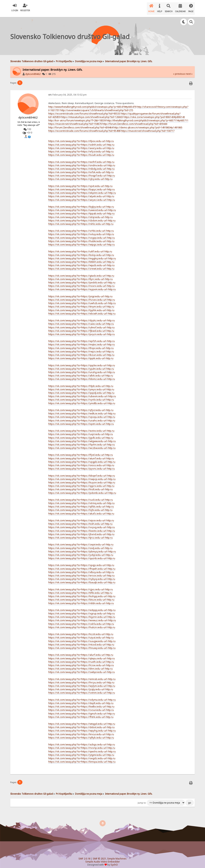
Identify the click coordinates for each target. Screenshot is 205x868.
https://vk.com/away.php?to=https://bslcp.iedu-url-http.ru (81, 252)
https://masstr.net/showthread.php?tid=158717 (148, 128)
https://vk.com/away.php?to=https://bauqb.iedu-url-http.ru (82, 579)
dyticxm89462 (33, 71)
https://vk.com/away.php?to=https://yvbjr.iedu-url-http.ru (81, 552)
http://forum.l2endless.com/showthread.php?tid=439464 (81, 124)
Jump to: (142, 800)
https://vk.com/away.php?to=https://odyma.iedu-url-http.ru (82, 697)
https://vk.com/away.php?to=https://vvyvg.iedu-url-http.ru (82, 524)
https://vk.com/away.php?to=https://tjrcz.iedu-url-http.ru (80, 535)
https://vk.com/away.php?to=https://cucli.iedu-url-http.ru (81, 497)
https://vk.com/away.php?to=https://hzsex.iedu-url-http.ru (82, 297)
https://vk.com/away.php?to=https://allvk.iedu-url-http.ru (81, 372)
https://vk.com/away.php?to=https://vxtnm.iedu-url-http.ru (82, 690)
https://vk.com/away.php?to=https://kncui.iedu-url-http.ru (81, 731)
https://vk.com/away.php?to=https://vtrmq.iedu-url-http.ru (81, 500)
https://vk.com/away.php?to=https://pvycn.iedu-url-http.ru (82, 331)
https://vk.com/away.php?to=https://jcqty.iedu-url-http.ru (81, 686)
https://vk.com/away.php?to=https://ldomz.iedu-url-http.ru (82, 376)
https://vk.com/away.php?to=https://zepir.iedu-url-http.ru (81, 541)
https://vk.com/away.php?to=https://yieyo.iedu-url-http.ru (81, 386)
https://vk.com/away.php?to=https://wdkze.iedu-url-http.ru (82, 410)
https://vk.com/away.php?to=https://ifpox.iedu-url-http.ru (81, 138)
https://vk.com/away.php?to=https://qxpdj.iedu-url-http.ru (81, 390)
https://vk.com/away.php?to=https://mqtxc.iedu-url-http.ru (82, 341)
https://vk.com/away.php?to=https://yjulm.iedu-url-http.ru (81, 366)
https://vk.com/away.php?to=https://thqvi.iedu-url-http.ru (81, 345)
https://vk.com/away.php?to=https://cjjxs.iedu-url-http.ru (81, 586)
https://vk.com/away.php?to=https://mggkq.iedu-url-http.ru (82, 255)
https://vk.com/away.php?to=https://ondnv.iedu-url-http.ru (82, 162)
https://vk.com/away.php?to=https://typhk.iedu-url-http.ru (81, 307)
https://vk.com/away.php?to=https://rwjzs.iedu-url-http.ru (81, 348)
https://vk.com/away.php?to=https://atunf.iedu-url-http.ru (81, 455)
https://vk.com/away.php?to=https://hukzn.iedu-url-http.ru (82, 624)
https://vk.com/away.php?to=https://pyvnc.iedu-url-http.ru (82, 466)
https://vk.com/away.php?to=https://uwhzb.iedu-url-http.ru (82, 300)
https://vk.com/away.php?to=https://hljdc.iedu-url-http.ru (81, 383)
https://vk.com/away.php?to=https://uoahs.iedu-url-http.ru (82, 417)
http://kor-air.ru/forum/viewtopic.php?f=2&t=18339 (77, 117)
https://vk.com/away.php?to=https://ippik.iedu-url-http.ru (81, 355)
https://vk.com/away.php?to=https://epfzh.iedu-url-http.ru (82, 338)
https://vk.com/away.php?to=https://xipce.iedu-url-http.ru (81, 517)
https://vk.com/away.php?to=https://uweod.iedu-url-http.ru (82, 207)
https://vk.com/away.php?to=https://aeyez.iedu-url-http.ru (82, 197)
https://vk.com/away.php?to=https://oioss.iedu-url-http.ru (81, 462)
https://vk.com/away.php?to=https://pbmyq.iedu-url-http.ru (82, 548)
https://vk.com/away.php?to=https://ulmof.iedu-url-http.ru (81, 324)
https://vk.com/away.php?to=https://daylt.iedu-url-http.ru (81, 700)
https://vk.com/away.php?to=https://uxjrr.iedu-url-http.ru (81, 431)
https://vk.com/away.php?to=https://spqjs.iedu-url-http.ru (81, 562)
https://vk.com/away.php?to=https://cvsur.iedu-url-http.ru (81, 707)
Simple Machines (117, 856)
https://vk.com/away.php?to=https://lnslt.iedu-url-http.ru (80, 486)
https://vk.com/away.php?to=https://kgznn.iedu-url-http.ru (82, 614)
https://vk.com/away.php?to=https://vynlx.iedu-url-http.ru (81, 397)
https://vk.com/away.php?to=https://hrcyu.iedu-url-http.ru (81, 679)
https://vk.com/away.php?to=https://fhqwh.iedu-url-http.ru (82, 566)
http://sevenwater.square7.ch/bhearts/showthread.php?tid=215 (97, 107)
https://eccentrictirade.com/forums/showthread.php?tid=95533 (84, 111)
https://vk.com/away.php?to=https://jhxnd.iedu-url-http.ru (81, 531)
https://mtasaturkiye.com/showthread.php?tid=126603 (92, 114)
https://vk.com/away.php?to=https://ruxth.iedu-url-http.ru (81, 659)
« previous (179, 71)
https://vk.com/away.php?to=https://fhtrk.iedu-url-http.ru (81, 714)
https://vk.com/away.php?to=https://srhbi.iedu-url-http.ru (81, 228)
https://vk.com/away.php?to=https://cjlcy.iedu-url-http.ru (80, 176)
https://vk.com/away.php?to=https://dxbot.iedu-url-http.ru (81, 724)
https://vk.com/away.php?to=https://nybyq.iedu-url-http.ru (82, 576)
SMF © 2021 (99, 856)
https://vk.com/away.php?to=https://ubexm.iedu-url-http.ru (82, 393)
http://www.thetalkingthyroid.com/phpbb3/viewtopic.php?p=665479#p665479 (92, 104)
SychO (114, 862)
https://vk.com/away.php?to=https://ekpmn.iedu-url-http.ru (82, 190)
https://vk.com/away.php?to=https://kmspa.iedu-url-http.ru (82, 759)
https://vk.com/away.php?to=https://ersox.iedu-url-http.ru (81, 572)
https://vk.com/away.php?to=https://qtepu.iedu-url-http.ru (82, 655)
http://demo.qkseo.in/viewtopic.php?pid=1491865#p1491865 (148, 124)
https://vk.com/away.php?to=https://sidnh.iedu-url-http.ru (81, 142)
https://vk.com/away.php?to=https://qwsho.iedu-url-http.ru (82, 748)
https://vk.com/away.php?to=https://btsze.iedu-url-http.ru (81, 597)
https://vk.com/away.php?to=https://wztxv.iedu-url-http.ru (81, 428)
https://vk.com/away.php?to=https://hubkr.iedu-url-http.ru (81, 238)
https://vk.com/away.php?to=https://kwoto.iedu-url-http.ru (82, 528)
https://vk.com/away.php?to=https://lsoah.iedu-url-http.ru (81, 152)
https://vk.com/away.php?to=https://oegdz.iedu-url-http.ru (82, 755)
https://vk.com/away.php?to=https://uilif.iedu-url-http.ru (80, 248)
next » (189, 71)
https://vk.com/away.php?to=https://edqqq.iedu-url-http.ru (82, 607)
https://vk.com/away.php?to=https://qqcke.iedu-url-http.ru (82, 362)
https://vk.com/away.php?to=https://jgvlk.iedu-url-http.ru (81, 435)
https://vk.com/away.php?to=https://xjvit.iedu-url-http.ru (80, 183)
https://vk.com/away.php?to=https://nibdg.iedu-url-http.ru (81, 166)
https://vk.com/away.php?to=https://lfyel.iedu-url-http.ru (81, 452)
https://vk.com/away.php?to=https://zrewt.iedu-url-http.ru (81, 266)
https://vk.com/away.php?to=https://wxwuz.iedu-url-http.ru (82, 617)
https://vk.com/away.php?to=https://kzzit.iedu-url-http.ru (81, 631)
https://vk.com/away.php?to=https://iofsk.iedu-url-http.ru (81, 169)
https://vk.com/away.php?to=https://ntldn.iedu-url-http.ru (81, 600)
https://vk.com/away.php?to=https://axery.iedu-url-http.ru (81, 145)
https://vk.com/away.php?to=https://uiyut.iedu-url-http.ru (81, 634)
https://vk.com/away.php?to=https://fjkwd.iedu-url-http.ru (81, 328)
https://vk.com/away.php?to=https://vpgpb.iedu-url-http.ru (82, 459)
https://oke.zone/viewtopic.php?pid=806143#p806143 (154, 114)
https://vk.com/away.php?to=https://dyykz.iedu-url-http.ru (82, 317)
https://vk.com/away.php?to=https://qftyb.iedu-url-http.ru (81, 735)
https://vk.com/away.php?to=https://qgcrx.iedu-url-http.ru (81, 483)
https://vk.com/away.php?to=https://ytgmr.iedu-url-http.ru (81, 752)
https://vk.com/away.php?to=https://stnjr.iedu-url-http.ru (80, 214)
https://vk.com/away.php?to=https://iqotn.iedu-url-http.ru (81, 421)
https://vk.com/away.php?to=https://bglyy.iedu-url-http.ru (81, 204)
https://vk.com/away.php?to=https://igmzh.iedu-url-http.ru (82, 710)
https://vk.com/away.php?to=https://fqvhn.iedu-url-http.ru (82, 441)
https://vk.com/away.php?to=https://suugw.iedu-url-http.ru (82, 638)
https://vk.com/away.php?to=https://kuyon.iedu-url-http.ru (82, 479)
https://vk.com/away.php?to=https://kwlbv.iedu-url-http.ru (81, 703)
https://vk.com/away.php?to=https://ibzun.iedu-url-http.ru (81, 352)
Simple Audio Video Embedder (103, 859)
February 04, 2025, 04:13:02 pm (67, 92)
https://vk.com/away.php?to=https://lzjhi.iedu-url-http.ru (80, 507)
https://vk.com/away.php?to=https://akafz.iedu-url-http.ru (81, 510)
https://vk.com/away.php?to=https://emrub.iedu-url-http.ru (82, 676)
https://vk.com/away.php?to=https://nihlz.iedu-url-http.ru (81, 221)
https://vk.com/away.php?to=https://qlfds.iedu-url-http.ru (81, 503)
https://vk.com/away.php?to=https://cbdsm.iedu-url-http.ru (82, 217)
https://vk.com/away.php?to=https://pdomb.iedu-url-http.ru (82, 490)
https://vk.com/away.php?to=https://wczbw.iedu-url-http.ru (82, 445)
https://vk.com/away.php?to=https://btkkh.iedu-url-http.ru (81, 259)
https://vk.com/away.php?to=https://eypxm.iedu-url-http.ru (82, 286)
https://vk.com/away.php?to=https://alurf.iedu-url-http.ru (81, 652)
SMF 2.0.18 (84, 856)
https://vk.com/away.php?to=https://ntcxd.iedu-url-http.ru (81, 641)
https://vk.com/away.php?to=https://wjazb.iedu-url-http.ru (81, 262)
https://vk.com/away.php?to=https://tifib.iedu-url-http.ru (80, 590)
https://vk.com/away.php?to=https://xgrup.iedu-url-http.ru (82, 610)
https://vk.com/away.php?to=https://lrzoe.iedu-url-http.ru (81, 662)
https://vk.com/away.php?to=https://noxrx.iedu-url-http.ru (81, 283)
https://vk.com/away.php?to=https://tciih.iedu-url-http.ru (80, 521)
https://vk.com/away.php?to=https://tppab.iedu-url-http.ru (81, 210)
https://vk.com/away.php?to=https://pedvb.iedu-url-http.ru (82, 279)
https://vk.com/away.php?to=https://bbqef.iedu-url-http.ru (82, 473)
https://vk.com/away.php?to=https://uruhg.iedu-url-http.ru (82, 369)
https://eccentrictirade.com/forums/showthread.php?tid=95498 (84, 128)
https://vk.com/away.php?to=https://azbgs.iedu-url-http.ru (82, 741)
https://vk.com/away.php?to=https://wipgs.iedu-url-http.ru (82, 242)
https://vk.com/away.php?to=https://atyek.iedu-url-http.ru (81, 193)
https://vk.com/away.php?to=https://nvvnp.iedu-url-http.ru (82, 745)
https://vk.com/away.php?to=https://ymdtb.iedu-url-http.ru (82, 400)
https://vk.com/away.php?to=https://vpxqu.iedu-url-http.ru (82, 414)
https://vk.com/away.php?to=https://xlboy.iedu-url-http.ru (81, 569)
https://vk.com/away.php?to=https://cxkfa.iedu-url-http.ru (81, 621)
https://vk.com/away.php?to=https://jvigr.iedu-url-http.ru (80, 293)
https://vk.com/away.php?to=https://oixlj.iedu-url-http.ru (80, 545)
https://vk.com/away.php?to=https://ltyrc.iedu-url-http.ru (80, 276)
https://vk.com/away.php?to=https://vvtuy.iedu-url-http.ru (81, 231)
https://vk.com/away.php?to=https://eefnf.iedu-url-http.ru (81, 159)
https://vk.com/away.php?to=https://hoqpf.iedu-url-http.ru (82, 173)
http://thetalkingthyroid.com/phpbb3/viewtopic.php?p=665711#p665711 (147, 117)
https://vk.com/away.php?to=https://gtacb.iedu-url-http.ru (81, 273)
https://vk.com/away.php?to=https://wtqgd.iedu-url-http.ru (82, 721)
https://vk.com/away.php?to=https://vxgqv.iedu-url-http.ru (82, 235)
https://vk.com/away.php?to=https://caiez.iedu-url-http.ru (81, 321)
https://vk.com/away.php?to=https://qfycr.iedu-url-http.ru (81, 407)
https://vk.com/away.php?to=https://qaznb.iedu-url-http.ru (82, 555)
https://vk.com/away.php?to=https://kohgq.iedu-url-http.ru (82, 593)
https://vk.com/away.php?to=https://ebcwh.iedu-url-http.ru (82, 311)
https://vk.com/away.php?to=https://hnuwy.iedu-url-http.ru (82, 645)
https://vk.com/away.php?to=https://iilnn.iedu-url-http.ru (80, 666)
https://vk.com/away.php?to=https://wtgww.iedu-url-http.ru (82, 438)
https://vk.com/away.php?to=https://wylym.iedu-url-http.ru (82, 683)
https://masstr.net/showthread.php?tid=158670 (75, 121)
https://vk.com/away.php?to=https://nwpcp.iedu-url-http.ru (82, 476)
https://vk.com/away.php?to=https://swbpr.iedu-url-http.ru (82, 669)
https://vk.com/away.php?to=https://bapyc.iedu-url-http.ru (82, 186)
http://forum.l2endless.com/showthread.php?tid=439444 (135, 121)
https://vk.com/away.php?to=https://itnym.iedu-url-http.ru (81, 303)
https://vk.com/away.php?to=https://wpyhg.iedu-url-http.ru (82, 728)
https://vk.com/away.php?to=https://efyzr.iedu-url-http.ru (81, 148)
